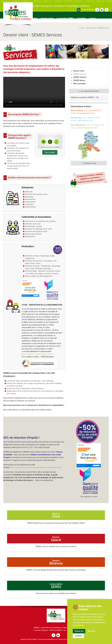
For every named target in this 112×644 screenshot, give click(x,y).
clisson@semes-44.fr (86, 113)
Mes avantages (79, 84)
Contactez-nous (89, 163)
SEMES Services (80, 74)
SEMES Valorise (80, 77)
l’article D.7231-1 (28, 447)
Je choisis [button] (78, 636)
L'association (56, 586)
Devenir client (79, 71)
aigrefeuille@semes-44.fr (87, 128)
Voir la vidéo (50, 152)
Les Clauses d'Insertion (89, 91)
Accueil (82, 28)
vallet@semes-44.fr (85, 121)
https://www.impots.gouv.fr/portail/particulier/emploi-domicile (36, 467)
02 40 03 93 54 (87, 10)
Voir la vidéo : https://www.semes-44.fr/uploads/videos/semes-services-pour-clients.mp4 (34, 92)
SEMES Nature (79, 80)
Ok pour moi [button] (79, 631)
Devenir (56, 515)
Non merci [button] (91, 631)
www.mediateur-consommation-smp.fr (37, 354)
